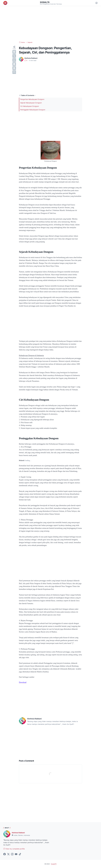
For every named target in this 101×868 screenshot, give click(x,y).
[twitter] (14, 56)
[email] (14, 72)
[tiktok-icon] (20, 854)
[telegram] (14, 64)
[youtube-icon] (16, 854)
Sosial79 (45, 2)
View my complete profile (14, 849)
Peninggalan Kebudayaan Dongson (33, 110)
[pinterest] (14, 68)
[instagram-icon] (12, 854)
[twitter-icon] (8, 854)
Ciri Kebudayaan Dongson (30, 106)
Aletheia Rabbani (18, 833)
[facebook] (14, 52)
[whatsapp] (14, 60)
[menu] (5, 3)
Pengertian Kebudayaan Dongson (32, 99)
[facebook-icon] (5, 854)
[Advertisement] (50, 24)
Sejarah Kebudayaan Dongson (31, 103)
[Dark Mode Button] (96, 3)
